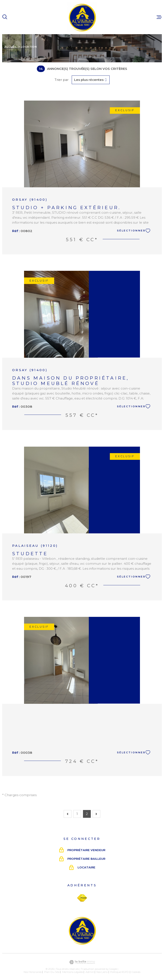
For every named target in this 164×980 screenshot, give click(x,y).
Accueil (11, 47)
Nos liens (102, 972)
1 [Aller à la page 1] (77, 814)
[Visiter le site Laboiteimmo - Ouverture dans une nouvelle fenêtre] (82, 962)
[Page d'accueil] (82, 17)
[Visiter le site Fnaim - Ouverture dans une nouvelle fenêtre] (82, 898)
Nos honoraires (33, 972)
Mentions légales (73, 972)
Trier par (62, 80)
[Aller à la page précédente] (68, 814)
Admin (90, 972)
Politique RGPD (120, 972)
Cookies (136, 972)
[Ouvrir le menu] (159, 17)
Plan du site (52, 972)
